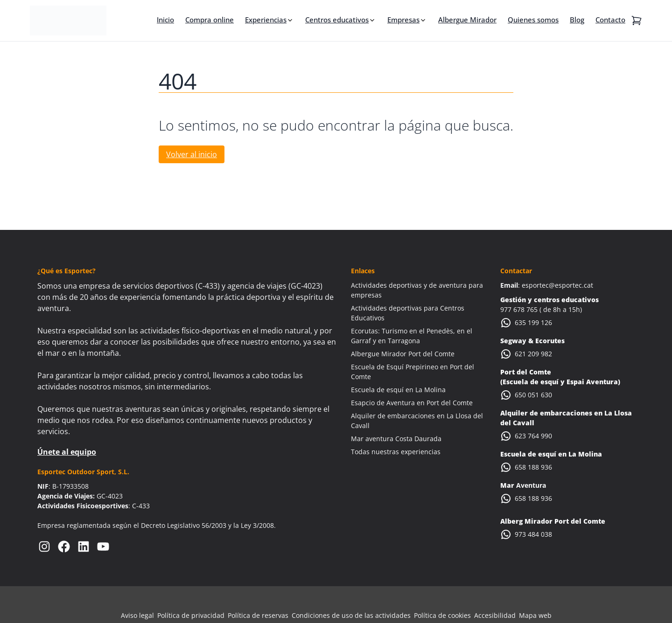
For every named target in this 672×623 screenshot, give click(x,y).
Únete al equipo (67, 452)
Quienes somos (533, 20)
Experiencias (266, 20)
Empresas (403, 20)
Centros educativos (337, 20)
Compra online (210, 20)
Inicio (165, 20)
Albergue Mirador (467, 20)
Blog (577, 20)
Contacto (610, 20)
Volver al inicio (192, 154)
